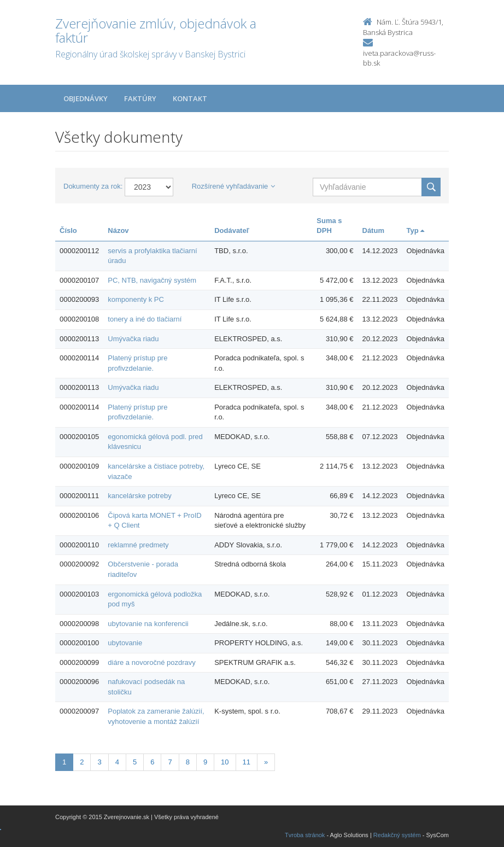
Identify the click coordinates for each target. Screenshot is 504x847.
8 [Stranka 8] (188, 762)
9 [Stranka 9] (205, 762)
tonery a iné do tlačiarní (145, 319)
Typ (416, 230)
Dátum (373, 230)
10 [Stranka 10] (225, 762)
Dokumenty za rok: (93, 186)
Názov (118, 230)
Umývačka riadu (133, 339)
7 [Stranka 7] (170, 762)
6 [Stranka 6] (152, 762)
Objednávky (86, 98)
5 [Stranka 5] (135, 762)
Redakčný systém (397, 835)
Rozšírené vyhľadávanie (234, 186)
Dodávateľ (232, 230)
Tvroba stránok (305, 835)
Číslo (68, 230)
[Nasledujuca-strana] (266, 763)
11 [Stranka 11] (247, 762)
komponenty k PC (136, 299)
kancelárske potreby (139, 496)
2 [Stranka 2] (82, 762)
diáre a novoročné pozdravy (151, 662)
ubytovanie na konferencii (148, 624)
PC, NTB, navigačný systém (152, 280)
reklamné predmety (138, 545)
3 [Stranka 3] (99, 762)
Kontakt (190, 98)
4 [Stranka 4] (117, 762)
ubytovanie (125, 643)
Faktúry (140, 98)
